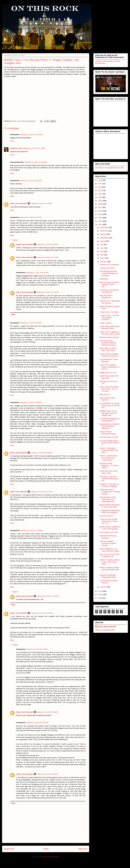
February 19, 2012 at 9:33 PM (31, 181)
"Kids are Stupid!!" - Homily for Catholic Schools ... (108, 543)
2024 (100, 184)
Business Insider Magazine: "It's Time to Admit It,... (109, 466)
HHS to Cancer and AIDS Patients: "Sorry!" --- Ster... (109, 284)
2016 (100, 211)
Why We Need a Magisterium (106, 296)
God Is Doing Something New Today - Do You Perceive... (109, 389)
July (102, 244)
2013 (100, 221)
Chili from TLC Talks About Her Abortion (110, 302)
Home (46, 849)
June (102, 248)
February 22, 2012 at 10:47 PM (37, 723)
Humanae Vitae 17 (107, 516)
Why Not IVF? (105, 395)
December (104, 227)
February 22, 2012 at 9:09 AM (41, 453)
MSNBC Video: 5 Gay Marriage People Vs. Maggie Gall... (108, 413)
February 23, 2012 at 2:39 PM (47, 774)
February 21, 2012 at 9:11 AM (47, 257)
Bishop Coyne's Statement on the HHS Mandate (110, 528)
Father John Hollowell (18, 203)
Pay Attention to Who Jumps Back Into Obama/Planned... (108, 499)
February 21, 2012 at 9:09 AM (47, 244)
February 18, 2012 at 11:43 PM (35, 162)
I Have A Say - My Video (109, 312)
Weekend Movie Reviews (109, 337)
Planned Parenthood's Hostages (108, 537)
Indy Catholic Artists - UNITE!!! (108, 399)
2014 (100, 218)
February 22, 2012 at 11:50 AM (42, 613)
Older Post (83, 849)
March (103, 258)
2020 (100, 197)
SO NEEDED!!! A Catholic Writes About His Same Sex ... (110, 405)
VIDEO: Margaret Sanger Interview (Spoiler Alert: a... (110, 569)
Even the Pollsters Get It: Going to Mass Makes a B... (110, 443)
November (104, 231)
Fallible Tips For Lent (108, 372)
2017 (100, 207)
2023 (100, 187)
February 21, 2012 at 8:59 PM (31, 323)
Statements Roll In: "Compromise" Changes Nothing (110, 492)
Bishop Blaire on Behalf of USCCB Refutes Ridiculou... (110, 426)
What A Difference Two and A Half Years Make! (110, 550)
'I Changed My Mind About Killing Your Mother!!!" (110, 511)
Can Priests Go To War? (109, 532)
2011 (100, 591)
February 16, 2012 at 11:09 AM (31, 134)
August (103, 241)
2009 (100, 598)
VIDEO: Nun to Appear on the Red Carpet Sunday (110, 333)
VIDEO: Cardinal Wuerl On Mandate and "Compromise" (109, 458)
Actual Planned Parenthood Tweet (108, 433)
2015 (100, 214)
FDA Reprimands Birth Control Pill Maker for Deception (109, 273)
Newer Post (9, 849)
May (102, 251)
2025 (100, 180)
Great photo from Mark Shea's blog (108, 472)
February (104, 261)
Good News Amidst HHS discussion (109, 377)
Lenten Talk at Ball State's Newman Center (110, 327)
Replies (15, 240)
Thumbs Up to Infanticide (109, 264)
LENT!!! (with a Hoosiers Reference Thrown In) (109, 355)
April (102, 255)
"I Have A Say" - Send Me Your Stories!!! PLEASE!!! (110, 317)
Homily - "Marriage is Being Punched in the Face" (109, 450)
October (103, 234)
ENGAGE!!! (104, 279)
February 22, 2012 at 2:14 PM (37, 649)
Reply (12, 141)
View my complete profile (105, 630)
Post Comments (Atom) (51, 857)
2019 (100, 201)
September (104, 238)
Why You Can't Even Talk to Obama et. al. (109, 555)
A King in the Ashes (107, 268)
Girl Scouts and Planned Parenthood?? (109, 291)
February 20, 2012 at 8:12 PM (31, 217)
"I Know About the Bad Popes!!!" (108, 582)
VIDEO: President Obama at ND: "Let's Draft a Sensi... (110, 562)
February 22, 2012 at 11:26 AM (31, 530)
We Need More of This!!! (109, 437)
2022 (100, 190)
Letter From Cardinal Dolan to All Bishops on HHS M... (110, 367)
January (103, 587)
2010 (100, 595)
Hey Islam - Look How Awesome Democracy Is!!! (109, 479)
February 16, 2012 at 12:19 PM (34, 148)
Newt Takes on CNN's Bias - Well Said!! (108, 349)
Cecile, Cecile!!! (106, 323)
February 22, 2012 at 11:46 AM (48, 596)
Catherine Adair (16, 148)
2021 (100, 194)
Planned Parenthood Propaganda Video (108, 576)
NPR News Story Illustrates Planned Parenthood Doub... (108, 343)
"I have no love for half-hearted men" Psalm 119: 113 (109, 521)
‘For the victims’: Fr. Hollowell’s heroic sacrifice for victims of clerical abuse (111, 77)
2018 (100, 204)
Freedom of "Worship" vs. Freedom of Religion (109, 485)
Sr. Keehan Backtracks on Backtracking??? (110, 420)
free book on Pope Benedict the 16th (109, 168)
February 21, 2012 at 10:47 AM (37, 273)
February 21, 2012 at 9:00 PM (31, 402)
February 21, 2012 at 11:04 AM (48, 292)
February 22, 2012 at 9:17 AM (41, 492)
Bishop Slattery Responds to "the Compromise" (110, 506)
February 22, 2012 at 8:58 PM (47, 712)
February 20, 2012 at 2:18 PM (41, 203)
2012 (100, 225)
